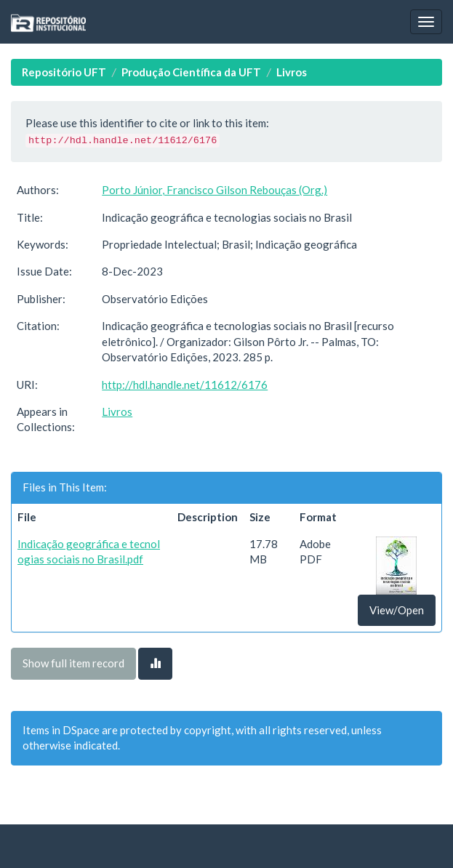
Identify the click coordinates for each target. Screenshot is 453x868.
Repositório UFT (64, 72)
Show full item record (73, 663)
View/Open (397, 610)
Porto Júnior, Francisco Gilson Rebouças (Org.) (215, 190)
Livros (292, 72)
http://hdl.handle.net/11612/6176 (185, 385)
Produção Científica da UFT (191, 72)
